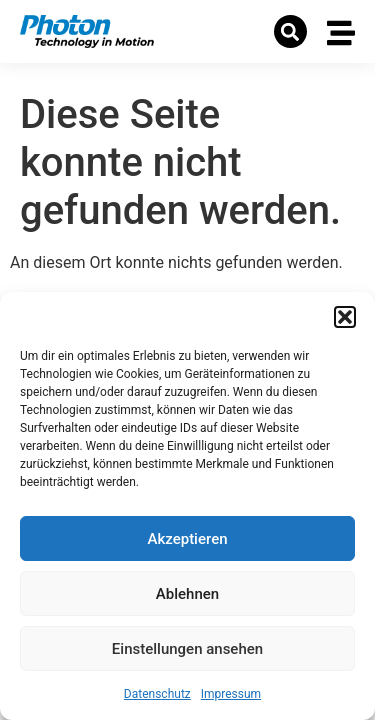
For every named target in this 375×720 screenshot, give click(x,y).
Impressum (231, 694)
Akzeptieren (187, 539)
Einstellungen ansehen (187, 649)
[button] (345, 317)
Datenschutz (157, 694)
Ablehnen (187, 594)
